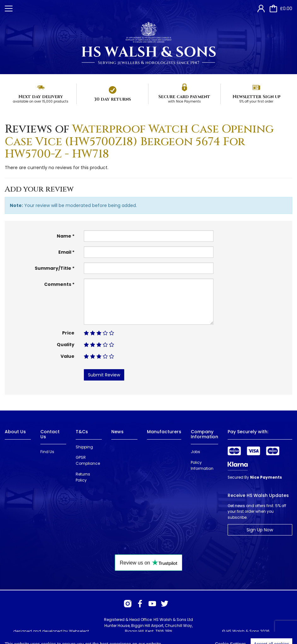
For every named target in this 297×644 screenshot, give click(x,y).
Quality (66, 345)
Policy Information (202, 465)
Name (64, 236)
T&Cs (82, 432)
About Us (15, 432)
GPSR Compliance (88, 460)
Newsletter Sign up (256, 97)
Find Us (47, 452)
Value (67, 356)
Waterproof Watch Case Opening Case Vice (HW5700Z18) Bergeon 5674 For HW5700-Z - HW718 (139, 142)
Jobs (195, 452)
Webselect (79, 631)
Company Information (204, 434)
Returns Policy (83, 477)
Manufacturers (164, 432)
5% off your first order (256, 101)
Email (65, 252)
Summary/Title (53, 268)
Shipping (84, 447)
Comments (58, 284)
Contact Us (50, 434)
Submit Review (104, 375)
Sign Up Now (260, 530)
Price (68, 333)
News (117, 432)
